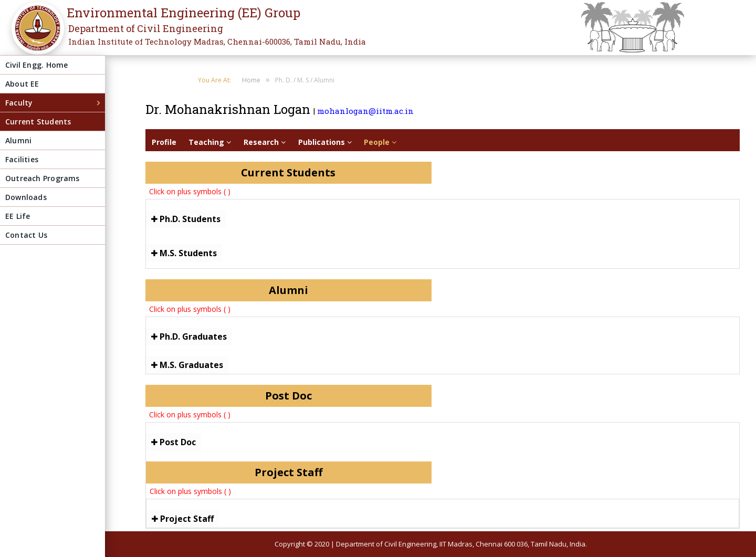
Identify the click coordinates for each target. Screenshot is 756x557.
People (380, 142)
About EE (22, 84)
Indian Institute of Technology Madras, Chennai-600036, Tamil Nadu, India (217, 41)
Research (265, 142)
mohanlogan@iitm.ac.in (365, 111)
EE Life (18, 216)
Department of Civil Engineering (146, 28)
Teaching (210, 142)
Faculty (19, 103)
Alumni (18, 140)
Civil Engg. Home (36, 65)
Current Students (38, 122)
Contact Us (26, 235)
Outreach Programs (43, 178)
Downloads (26, 197)
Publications (325, 142)
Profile (164, 142)
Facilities (22, 159)
